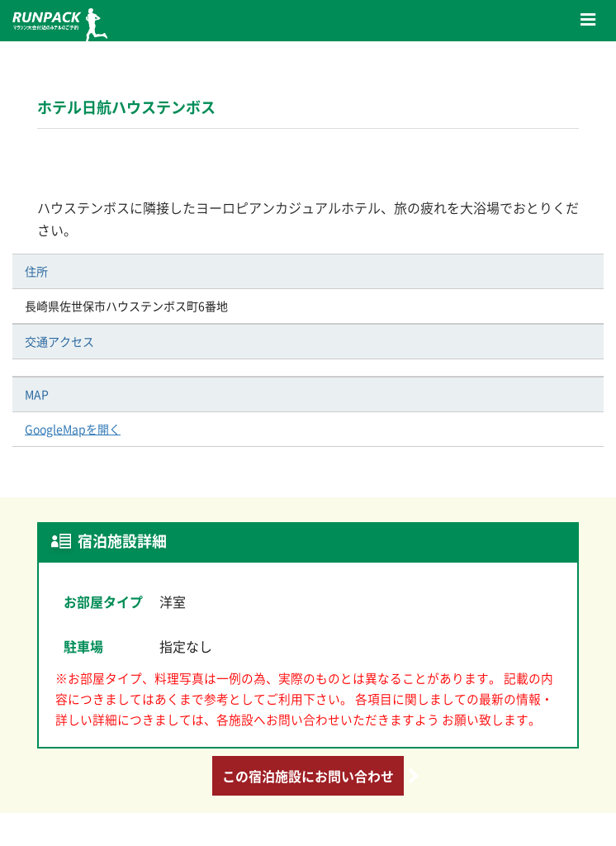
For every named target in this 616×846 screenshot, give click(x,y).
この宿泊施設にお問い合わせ (308, 776)
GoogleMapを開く (73, 429)
